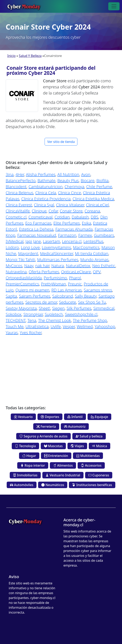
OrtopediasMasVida (24, 278)
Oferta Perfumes (44, 272)
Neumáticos (53, 485)
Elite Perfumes (67, 223)
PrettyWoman (53, 284)
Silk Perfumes (79, 308)
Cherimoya (74, 187)
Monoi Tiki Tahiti (20, 260)
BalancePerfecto (21, 181)
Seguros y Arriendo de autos (43, 436)
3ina (10, 174)
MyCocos (14, 266)
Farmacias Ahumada (74, 229)
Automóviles (22, 485)
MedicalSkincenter (57, 253)
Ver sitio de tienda (61, 142)
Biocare (88, 181)
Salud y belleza (89, 436)
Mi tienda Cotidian (92, 253)
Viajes (77, 446)
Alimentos (63, 465)
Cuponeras (99, 475)
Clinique (39, 211)
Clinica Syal (44, 205)
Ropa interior (33, 465)
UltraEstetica (37, 326)
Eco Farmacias (38, 223)
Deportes (50, 417)
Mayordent (28, 253)
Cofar (53, 211)
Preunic (75, 284)
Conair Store (71, 211)
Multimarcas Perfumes (58, 260)
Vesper (69, 326)
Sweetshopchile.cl (81, 314)
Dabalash (80, 217)
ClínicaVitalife (18, 211)
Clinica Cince (69, 193)
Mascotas (53, 446)
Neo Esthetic (104, 266)
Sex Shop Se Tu (92, 302)
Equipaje (100, 417)
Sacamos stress (98, 290)
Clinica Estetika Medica (93, 199)
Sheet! (44, 308)
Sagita (11, 296)
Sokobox (14, 314)
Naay (29, 266)
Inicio (11, 56)
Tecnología (25, 446)
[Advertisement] (61, 367)
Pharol (75, 278)
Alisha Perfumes (41, 174)
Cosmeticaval (40, 217)
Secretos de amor (41, 302)
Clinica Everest (19, 205)
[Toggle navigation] (114, 6)
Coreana (92, 211)
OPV (97, 272)
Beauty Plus (68, 181)
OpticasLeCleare (76, 272)
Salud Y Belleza (30, 56)
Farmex (85, 235)
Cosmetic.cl (16, 217)
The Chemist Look (55, 320)
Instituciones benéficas (92, 485)
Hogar (29, 456)
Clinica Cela (46, 193)
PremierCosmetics (22, 284)
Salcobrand (63, 296)
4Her (20, 174)
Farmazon (67, 235)
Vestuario (23, 417)
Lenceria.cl (72, 241)
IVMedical (15, 241)
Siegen (58, 308)
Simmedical (104, 308)
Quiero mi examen (32, 290)
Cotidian (62, 217)
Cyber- (25, 521)
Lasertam (52, 241)
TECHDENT (16, 320)
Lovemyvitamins (56, 247)
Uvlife (56, 326)
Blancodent (16, 187)
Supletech (54, 314)
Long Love (30, 247)
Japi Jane (33, 241)
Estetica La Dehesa (36, 229)
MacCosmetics (86, 247)
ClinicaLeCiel (97, 205)
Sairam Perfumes (35, 296)
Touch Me (15, 326)
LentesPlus (93, 241)
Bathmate (46, 181)
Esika (87, 223)
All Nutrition (68, 174)
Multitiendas (88, 456)
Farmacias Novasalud (37, 235)
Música (100, 446)
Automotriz (75, 426)
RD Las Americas (66, 290)
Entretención (56, 456)
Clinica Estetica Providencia (46, 199)
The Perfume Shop (90, 320)
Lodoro (12, 247)
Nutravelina (16, 272)
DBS (95, 217)
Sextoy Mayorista (21, 308)
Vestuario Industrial (63, 475)
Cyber (24, 6)
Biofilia (103, 181)
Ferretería (46, 426)
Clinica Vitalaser (70, 205)
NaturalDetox (78, 266)
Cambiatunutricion (46, 187)
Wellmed (85, 326)
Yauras (12, 333)
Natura (58, 266)
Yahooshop (105, 326)
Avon (86, 174)
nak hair (42, 266)
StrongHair (33, 314)
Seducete (67, 302)
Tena (32, 320)
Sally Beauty (86, 296)
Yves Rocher (31, 333)
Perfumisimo (55, 278)
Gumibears (104, 235)
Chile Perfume (99, 187)
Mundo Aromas (94, 260)
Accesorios (91, 465)
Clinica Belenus (19, 193)
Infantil (75, 417)
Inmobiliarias (25, 475)
